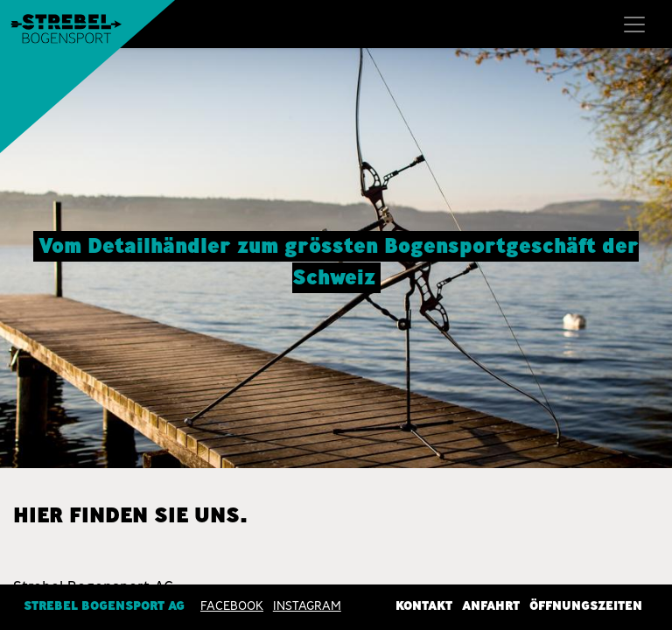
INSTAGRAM (307, 605)
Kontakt (424, 605)
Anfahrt (491, 605)
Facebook (232, 605)
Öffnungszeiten (586, 605)
